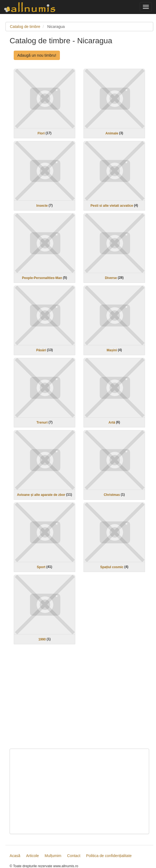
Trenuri (42, 422)
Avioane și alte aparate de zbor (41, 495)
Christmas (112, 495)
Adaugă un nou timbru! (37, 55)
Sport (41, 567)
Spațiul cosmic (112, 567)
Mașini (112, 350)
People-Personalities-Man (42, 278)
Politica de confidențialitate (109, 856)
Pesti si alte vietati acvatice (112, 206)
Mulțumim (53, 856)
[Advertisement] (79, 700)
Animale (112, 133)
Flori (41, 133)
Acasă (15, 856)
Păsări (41, 350)
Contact (74, 856)
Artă (112, 422)
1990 (42, 639)
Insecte (42, 206)
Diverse (111, 278)
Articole (33, 856)
